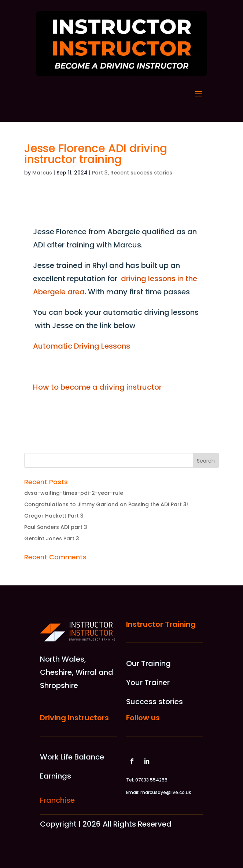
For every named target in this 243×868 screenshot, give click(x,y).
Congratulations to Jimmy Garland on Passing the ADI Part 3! (106, 504)
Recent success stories (141, 173)
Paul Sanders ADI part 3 (56, 527)
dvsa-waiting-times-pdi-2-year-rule (74, 493)
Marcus (42, 173)
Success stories (154, 702)
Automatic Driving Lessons (82, 346)
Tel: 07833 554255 (147, 780)
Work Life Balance (72, 757)
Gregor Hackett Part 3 (54, 516)
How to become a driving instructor (97, 387)
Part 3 (100, 173)
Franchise (57, 800)
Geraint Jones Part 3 (52, 538)
